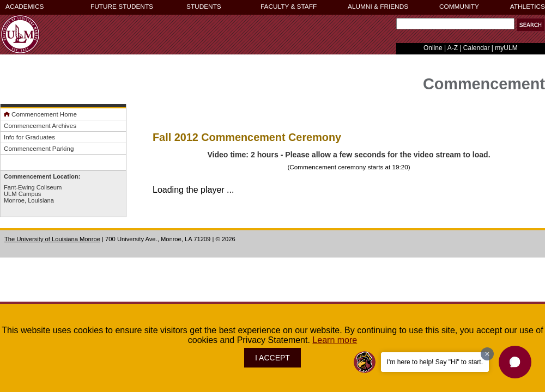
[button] (531, 25)
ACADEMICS (25, 7)
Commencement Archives (40, 125)
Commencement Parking (39, 148)
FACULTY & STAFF (289, 7)
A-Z (453, 48)
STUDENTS (204, 7)
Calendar (477, 48)
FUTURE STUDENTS (122, 7)
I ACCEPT (272, 358)
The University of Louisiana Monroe (52, 239)
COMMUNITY (459, 7)
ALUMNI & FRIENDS (378, 7)
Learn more (335, 340)
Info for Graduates (29, 137)
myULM (506, 48)
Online (433, 48)
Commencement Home (40, 114)
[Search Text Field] (455, 24)
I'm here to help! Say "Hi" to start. (435, 362)
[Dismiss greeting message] (487, 354)
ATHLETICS (528, 7)
